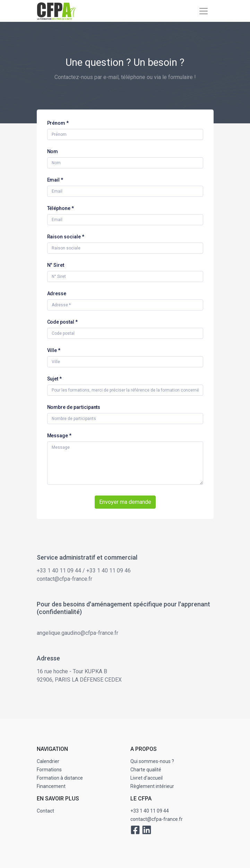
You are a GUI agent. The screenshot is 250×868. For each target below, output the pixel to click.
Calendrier (48, 761)
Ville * (54, 350)
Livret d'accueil (146, 778)
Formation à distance (60, 778)
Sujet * (55, 379)
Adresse (57, 293)
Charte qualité (146, 770)
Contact (45, 811)
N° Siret (56, 265)
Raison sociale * (66, 237)
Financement (51, 786)
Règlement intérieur (152, 786)
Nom (53, 151)
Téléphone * (61, 208)
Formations (49, 770)
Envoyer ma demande (125, 502)
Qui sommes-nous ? (152, 761)
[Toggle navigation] (204, 11)
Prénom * (58, 123)
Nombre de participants (74, 407)
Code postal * (62, 322)
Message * (59, 436)
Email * (55, 180)
